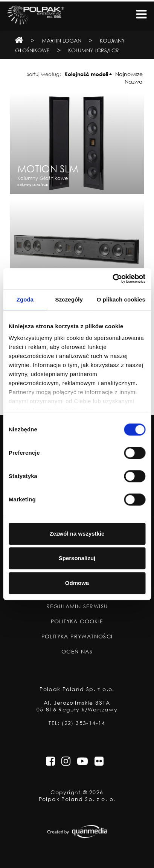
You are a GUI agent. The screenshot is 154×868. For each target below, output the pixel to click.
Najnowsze (129, 74)
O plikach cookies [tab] (121, 299)
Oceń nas (77, 652)
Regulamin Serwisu (77, 606)
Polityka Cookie (77, 621)
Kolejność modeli (86, 74)
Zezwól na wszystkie (77, 534)
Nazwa (134, 81)
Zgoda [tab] (25, 299)
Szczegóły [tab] (69, 299)
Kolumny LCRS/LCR (94, 50)
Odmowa (77, 583)
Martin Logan (62, 40)
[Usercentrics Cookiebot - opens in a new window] (112, 279)
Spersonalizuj (77, 558)
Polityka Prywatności (77, 637)
